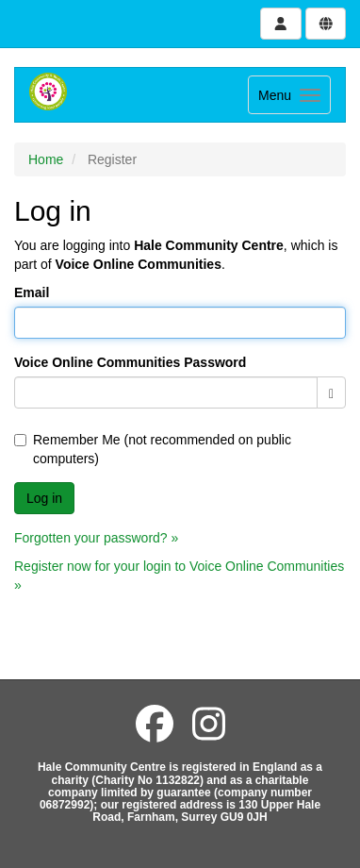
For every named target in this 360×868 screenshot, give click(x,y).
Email (32, 292)
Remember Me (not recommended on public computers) (153, 449)
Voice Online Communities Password (130, 362)
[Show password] (331, 392)
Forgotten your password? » (96, 538)
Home (46, 159)
